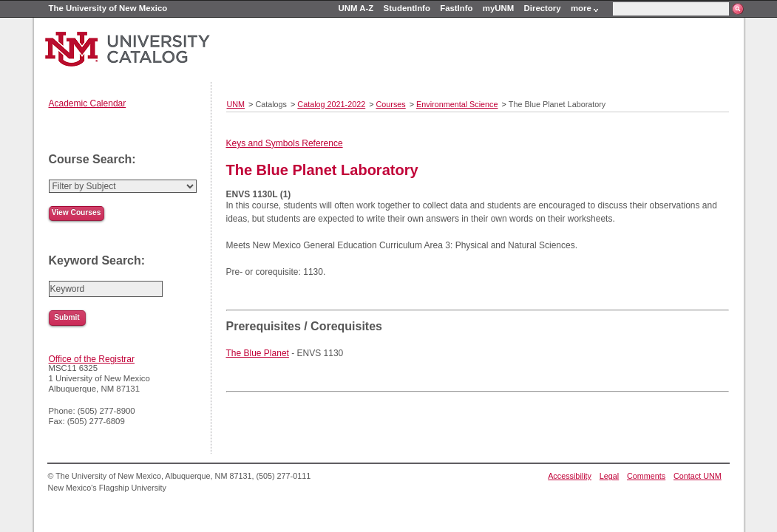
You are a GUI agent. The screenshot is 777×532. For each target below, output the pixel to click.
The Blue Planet (258, 353)
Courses (391, 104)
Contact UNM (698, 476)
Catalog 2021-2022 (331, 104)
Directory (543, 8)
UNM (236, 104)
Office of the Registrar (92, 359)
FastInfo (456, 8)
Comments (646, 476)
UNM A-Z (356, 8)
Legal (609, 476)
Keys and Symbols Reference (285, 143)
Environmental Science (457, 104)
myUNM (498, 8)
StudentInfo (407, 8)
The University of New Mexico (108, 8)
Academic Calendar (88, 103)
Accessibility (570, 476)
